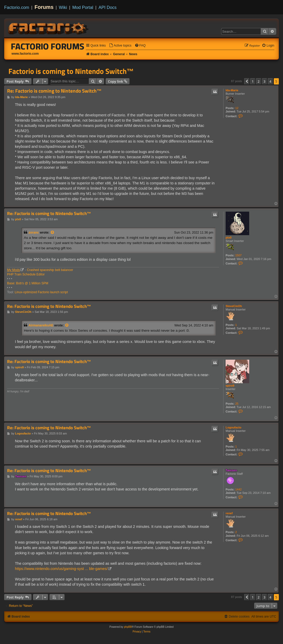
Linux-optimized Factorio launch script (41, 292)
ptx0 (229, 238)
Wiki (63, 7)
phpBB (128, 627)
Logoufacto (233, 427)
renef (229, 513)
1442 (238, 489)
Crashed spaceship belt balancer (50, 270)
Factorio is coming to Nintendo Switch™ (71, 71)
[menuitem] (120, 46)
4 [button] (270, 81)
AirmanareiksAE (41, 325)
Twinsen (231, 470)
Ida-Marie (232, 90)
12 (237, 108)
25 (237, 404)
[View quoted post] (53, 233)
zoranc (34, 233)
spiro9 (230, 386)
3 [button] (265, 81)
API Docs (108, 7)
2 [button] (258, 81)
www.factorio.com (25, 54)
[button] (247, 81)
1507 (238, 255)
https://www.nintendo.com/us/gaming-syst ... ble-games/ (61, 569)
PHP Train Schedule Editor (26, 274)
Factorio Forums (48, 46)
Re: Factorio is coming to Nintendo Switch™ (54, 91)
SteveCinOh (234, 306)
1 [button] (253, 81)
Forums (44, 7)
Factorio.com (17, 7)
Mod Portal (83, 7)
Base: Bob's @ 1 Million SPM (28, 283)
